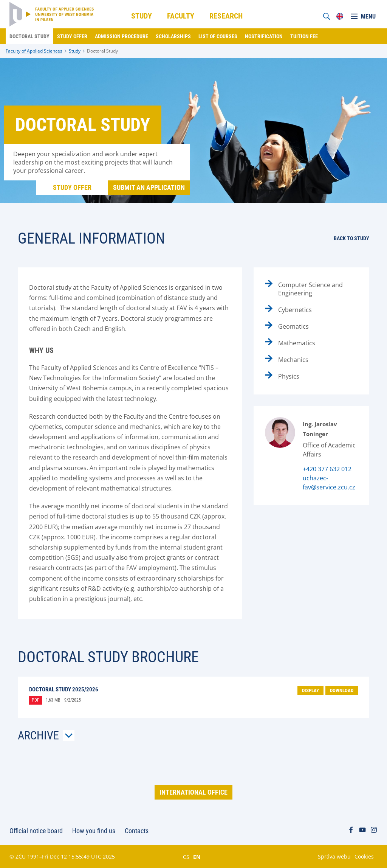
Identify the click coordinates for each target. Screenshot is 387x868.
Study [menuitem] (142, 16)
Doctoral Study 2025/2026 (64, 689)
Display (310, 690)
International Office (193, 792)
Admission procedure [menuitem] (122, 36)
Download (342, 690)
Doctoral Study (102, 51)
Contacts (137, 831)
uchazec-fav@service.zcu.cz (329, 483)
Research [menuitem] (226, 16)
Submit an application (149, 187)
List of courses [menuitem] (218, 36)
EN (197, 857)
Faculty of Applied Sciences (34, 51)
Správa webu (334, 856)
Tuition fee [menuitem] (304, 36)
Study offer (72, 187)
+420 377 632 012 (327, 469)
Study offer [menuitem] (72, 36)
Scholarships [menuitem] (173, 36)
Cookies (364, 856)
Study (75, 51)
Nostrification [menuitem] (264, 36)
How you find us (94, 831)
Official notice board (36, 831)
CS (186, 857)
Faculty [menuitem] (181, 16)
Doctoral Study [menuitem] (29, 36)
